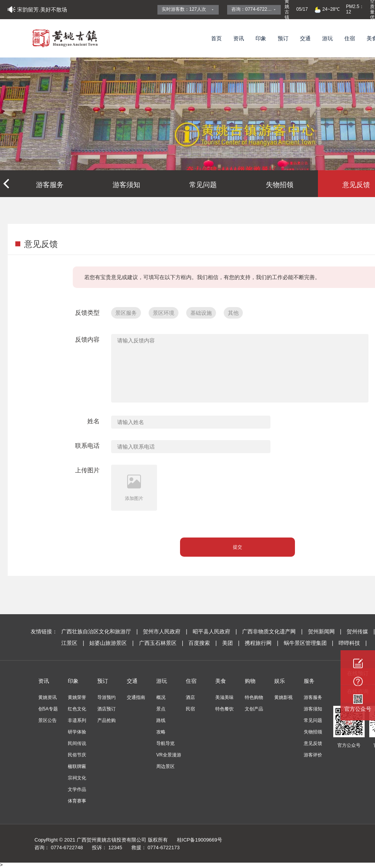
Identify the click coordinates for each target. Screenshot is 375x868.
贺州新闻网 (325, 631)
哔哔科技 (353, 643)
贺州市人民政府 (166, 631)
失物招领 (280, 185)
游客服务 (50, 185)
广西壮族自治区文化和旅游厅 (100, 631)
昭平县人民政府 (215, 631)
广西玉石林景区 (162, 643)
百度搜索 (203, 643)
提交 (237, 547)
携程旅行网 (262, 643)
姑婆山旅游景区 (112, 643)
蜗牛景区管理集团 (309, 643)
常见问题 (203, 185)
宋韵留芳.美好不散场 (42, 10)
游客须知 (126, 185)
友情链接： (44, 631)
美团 (232, 643)
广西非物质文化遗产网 (273, 631)
